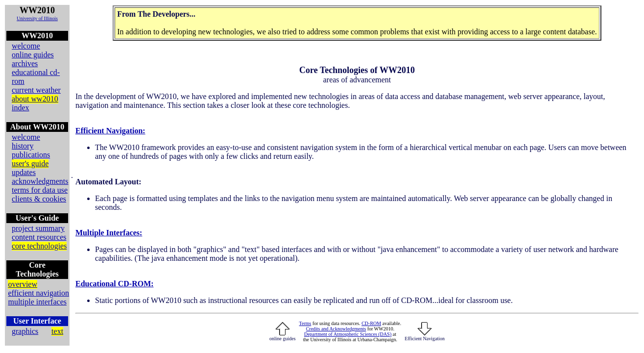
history (23, 146)
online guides (33, 55)
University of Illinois (37, 18)
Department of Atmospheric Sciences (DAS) (348, 334)
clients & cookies (39, 199)
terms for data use (40, 190)
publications (31, 155)
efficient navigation (38, 293)
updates (24, 172)
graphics (25, 331)
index (21, 108)
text (57, 331)
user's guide (30, 164)
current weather (36, 90)
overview (23, 284)
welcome (26, 46)
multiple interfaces (37, 302)
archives (25, 63)
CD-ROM (371, 323)
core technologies (39, 246)
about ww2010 (35, 99)
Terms (305, 323)
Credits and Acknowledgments (336, 329)
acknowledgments (40, 181)
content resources (39, 237)
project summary (38, 228)
